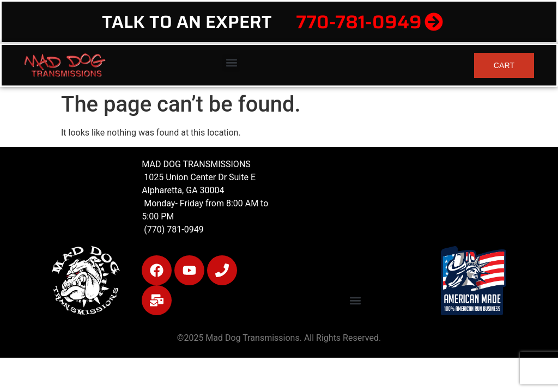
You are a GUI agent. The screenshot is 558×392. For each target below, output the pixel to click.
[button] (231, 63)
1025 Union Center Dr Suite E (200, 177)
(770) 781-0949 (172, 229)
